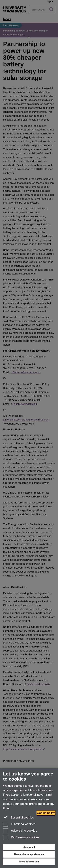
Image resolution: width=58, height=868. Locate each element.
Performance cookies (21, 838)
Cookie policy (46, 813)
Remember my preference (29, 854)
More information (29, 862)
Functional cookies (19, 824)
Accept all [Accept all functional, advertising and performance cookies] (29, 847)
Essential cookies (18, 817)
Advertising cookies (20, 831)
